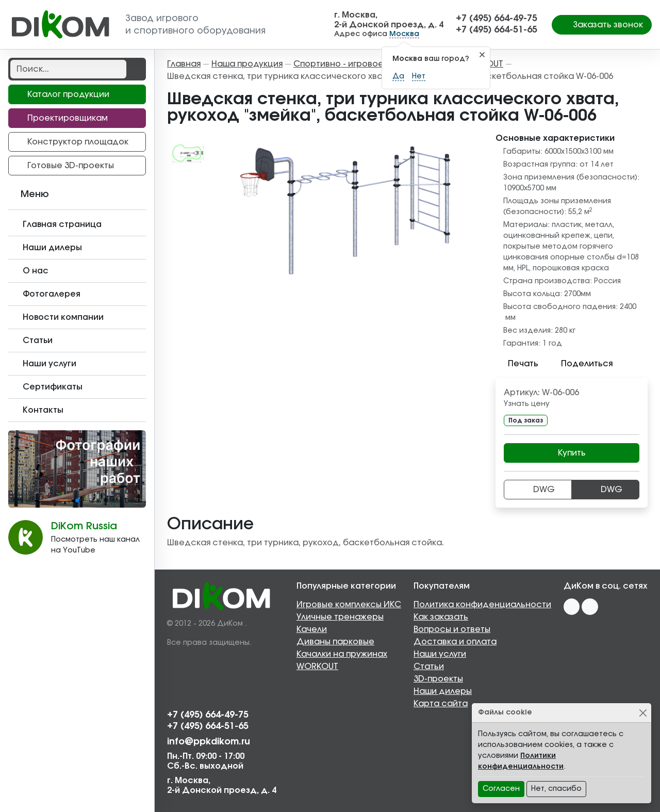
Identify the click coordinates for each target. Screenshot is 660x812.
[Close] (643, 713)
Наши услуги (440, 654)
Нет (419, 76)
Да (398, 76)
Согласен (501, 789)
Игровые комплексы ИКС (349, 605)
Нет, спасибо (556, 789)
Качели (312, 629)
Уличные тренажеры (340, 617)
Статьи (429, 667)
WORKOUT (317, 667)
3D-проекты (438, 679)
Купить (572, 453)
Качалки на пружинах (342, 654)
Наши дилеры (443, 691)
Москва (404, 34)
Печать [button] (517, 364)
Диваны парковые (335, 642)
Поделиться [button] (581, 364)
